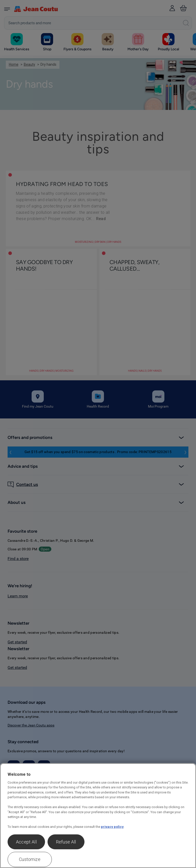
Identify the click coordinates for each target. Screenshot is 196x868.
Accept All (26, 842)
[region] (98, 816)
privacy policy (112, 827)
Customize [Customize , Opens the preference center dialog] (30, 859)
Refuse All (66, 842)
